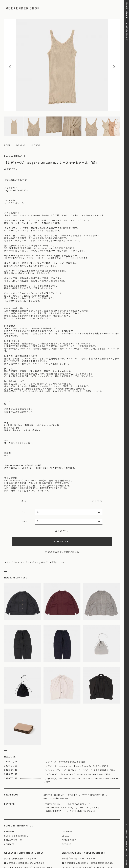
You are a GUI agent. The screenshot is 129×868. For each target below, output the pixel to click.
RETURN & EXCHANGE (16, 816)
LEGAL (65, 816)
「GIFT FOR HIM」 (53, 784)
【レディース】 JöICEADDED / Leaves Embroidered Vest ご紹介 (77, 755)
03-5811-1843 (103, 848)
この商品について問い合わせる (62, 532)
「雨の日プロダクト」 (55, 791)
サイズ (25, 502)
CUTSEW (36, 125)
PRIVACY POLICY (13, 820)
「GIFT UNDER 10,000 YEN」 (59, 788)
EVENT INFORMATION (93, 775)
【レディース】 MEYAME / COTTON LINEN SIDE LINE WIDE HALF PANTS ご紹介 (81, 760)
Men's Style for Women (56, 778)
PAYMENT (9, 812)
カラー (25, 492)
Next (108, 55)
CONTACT (9, 825)
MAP (33, 839)
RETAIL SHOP (69, 820)
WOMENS (21, 125)
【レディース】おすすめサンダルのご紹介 (64, 742)
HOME (7, 125)
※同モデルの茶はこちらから (19, 392)
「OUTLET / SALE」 (90, 788)
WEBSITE (10, 853)
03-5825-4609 (43, 848)
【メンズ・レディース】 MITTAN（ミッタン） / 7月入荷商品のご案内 (79, 750)
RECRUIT (67, 825)
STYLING (73, 775)
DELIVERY (67, 812)
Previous (16, 55)
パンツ (35, 543)
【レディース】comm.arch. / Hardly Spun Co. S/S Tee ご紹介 (76, 746)
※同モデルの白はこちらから (19, 389)
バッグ (44, 543)
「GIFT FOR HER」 (77, 784)
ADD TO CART (62, 522)
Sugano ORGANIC (15, 136)
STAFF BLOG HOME (54, 775)
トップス (25, 543)
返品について (58, 543)
